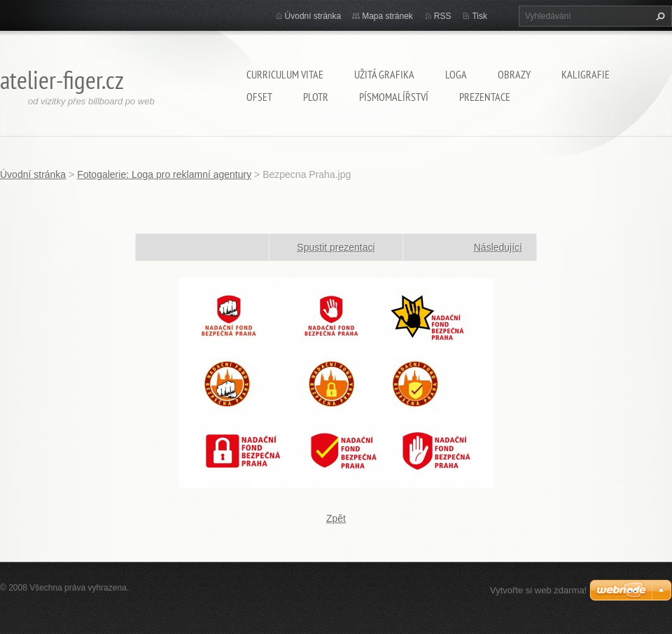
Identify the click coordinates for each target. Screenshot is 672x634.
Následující (498, 247)
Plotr (316, 97)
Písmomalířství (394, 97)
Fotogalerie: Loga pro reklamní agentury (164, 174)
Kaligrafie (586, 74)
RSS (443, 16)
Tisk (479, 16)
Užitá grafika (384, 74)
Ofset (259, 97)
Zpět (336, 518)
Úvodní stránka (313, 16)
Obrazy (514, 74)
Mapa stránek (387, 16)
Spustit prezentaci (336, 247)
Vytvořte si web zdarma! (538, 590)
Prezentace (485, 97)
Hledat (659, 16)
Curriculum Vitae (285, 74)
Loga (456, 74)
